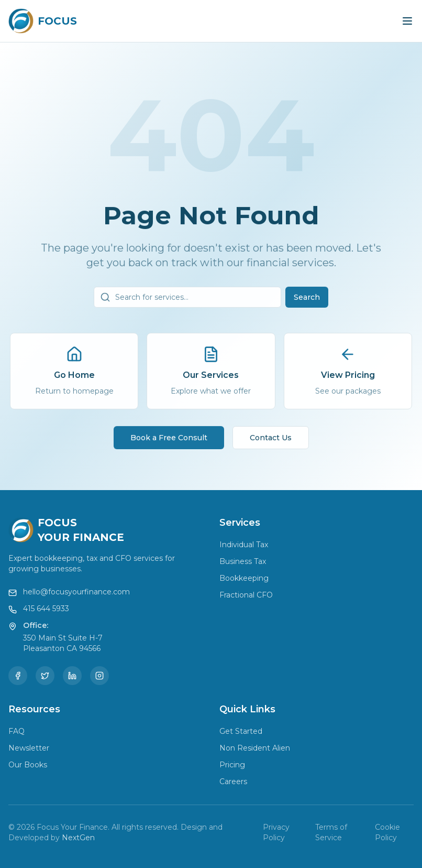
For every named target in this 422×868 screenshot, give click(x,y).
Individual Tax (244, 545)
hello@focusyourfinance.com (76, 592)
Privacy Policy (276, 832)
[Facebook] (18, 676)
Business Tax (243, 561)
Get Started (241, 731)
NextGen (78, 838)
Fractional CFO (246, 595)
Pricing (232, 765)
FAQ (16, 731)
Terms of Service (331, 832)
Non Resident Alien (255, 748)
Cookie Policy (387, 832)
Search (307, 300)
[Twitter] (45, 676)
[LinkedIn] (72, 676)
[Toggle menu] (407, 21)
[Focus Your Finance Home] (43, 21)
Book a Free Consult (169, 440)
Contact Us (271, 440)
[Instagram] (99, 676)
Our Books (28, 765)
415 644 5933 (46, 609)
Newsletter (29, 748)
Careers (233, 782)
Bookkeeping (244, 578)
